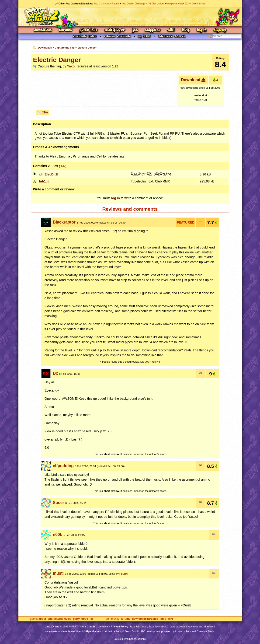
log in (116, 198)
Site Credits (88, 626)
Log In (202, 30)
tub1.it (44, 181)
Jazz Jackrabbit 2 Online (130, 17)
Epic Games (94, 631)
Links (163, 619)
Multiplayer (115, 30)
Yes (154, 362)
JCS (135, 30)
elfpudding (63, 466)
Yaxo (71, 66)
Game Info (88, 30)
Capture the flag (65, 48)
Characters (55, 619)
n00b (58, 535)
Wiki (171, 30)
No (158, 362)
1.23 (115, 66)
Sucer (59, 503)
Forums (66, 30)
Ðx (55, 373)
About (42, 619)
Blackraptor (64, 222)
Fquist (123, 574)
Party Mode (81, 619)
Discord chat (198, 4)
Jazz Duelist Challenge (133, 4)
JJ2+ (187, 4)
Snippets (153, 30)
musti (58, 573)
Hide (62, 166)
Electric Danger (87, 48)
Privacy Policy (120, 626)
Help (186, 30)
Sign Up (220, 30)
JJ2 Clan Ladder (156, 4)
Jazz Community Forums (106, 4)
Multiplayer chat (175, 4)
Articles (153, 619)
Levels (67, 619)
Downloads (43, 30)
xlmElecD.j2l (49, 174)
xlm (45, 112)
